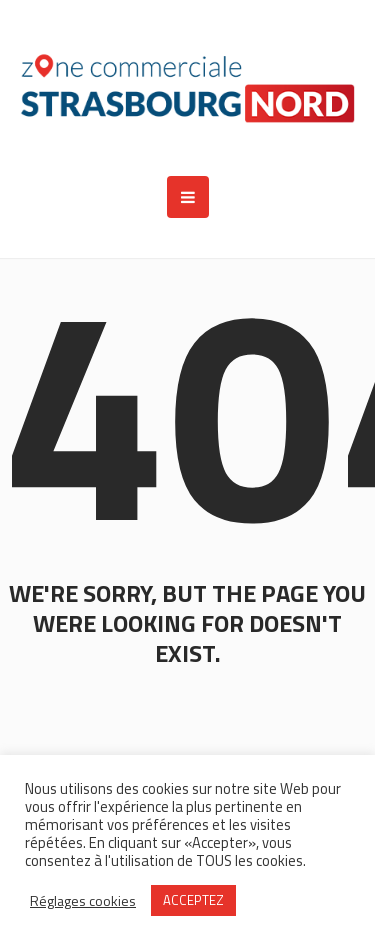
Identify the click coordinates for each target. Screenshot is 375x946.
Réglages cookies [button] (83, 901)
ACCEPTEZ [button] (193, 900)
